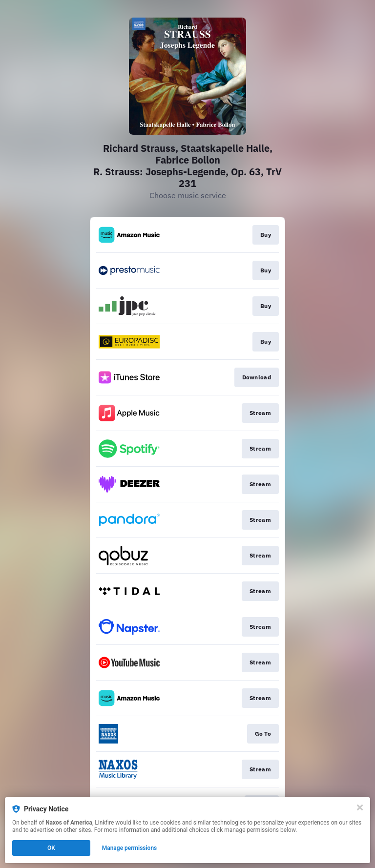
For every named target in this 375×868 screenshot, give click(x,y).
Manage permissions (130, 848)
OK (51, 848)
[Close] (360, 807)
